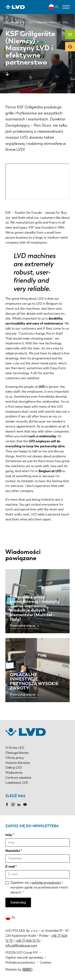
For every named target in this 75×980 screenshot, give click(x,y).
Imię (9, 835)
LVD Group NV (27, 952)
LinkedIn (19, 805)
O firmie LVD (15, 748)
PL (57, 7)
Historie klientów (18, 763)
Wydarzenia (14, 773)
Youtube (25, 805)
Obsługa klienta (17, 753)
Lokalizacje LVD (17, 783)
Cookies (45, 962)
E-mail (10, 867)
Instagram (13, 805)
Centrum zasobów (18, 778)
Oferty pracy (15, 758)
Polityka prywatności (20, 962)
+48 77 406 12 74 (27, 941)
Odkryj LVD (14, 768)
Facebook (7, 805)
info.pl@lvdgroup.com (21, 945)
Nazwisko (13, 851)
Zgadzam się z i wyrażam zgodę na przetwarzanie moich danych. (39, 888)
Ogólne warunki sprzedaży (24, 957)
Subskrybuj (18, 902)
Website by (19, 969)
